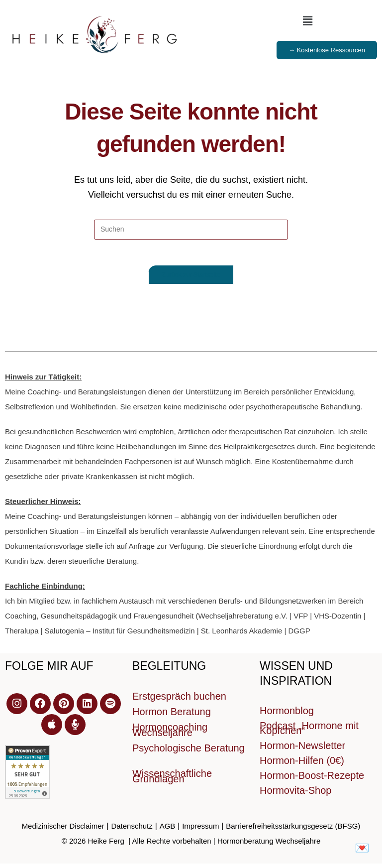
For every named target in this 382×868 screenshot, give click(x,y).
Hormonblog (287, 715)
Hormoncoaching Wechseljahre (170, 734)
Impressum (200, 830)
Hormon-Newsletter (302, 750)
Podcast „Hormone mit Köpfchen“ (309, 733)
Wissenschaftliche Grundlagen (172, 781)
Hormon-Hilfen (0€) (302, 765)
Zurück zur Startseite (191, 279)
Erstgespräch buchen (179, 701)
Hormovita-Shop (296, 795)
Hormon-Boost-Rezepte (312, 780)
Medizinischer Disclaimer (63, 830)
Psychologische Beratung (189, 752)
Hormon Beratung (172, 716)
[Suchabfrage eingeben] (191, 230)
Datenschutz (132, 830)
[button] (307, 21)
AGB (168, 830)
